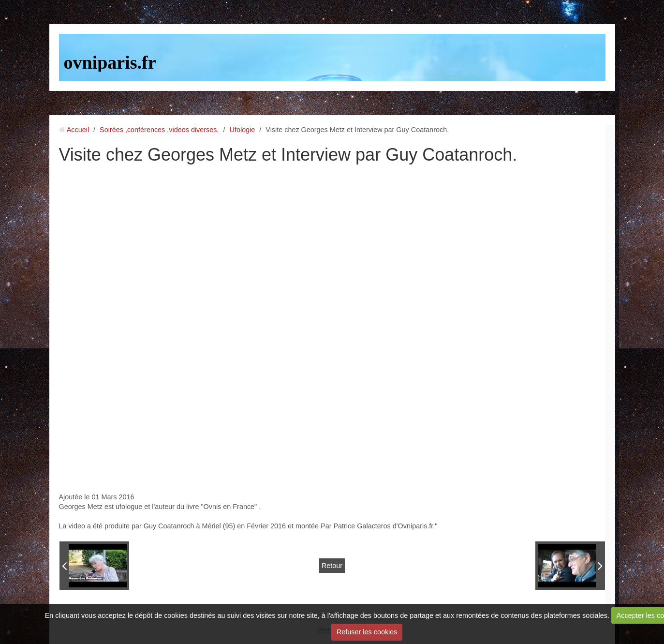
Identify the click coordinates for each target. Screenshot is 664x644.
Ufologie (242, 130)
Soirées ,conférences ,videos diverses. (159, 130)
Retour (332, 566)
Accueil (78, 130)
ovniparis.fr (110, 62)
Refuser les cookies (367, 632)
